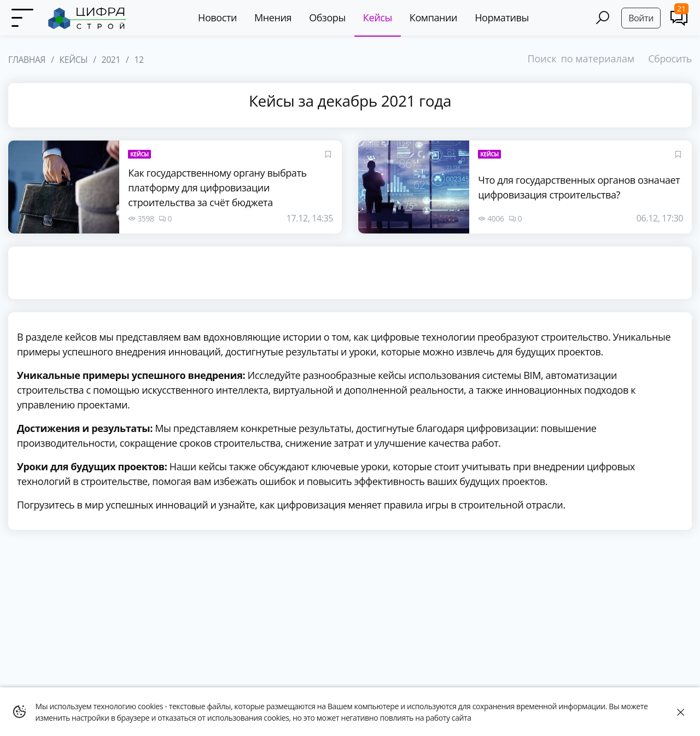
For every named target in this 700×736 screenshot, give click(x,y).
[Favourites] (328, 154)
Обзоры (327, 17)
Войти (641, 18)
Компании (433, 17)
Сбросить (670, 59)
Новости (217, 17)
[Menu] (22, 18)
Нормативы (502, 17)
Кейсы (378, 17)
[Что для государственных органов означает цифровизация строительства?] (414, 187)
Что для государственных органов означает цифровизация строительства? (579, 187)
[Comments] (679, 18)
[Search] (603, 18)
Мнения (273, 17)
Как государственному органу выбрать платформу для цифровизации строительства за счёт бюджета (217, 188)
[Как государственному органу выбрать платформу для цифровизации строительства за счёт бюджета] (64, 187)
